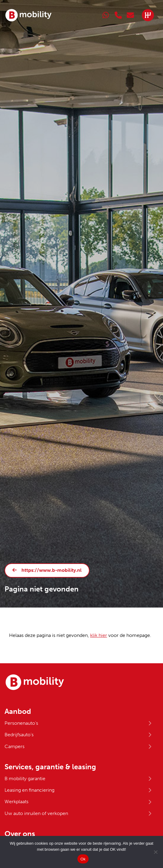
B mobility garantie (25, 779)
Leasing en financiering (29, 790)
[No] (155, 852)
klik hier (99, 635)
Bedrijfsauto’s (19, 735)
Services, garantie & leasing (50, 767)
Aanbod (18, 711)
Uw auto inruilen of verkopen (36, 813)
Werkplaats (16, 802)
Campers (15, 746)
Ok (83, 859)
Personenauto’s (21, 723)
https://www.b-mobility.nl (52, 570)
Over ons (20, 834)
